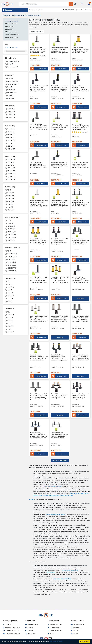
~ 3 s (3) (9, 301)
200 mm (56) (10, 171)
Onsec (31, 499)
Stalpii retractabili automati (56, 514)
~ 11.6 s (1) (10, 315)
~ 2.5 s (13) (10, 296)
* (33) (8, 251)
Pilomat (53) (10, 98)
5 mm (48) (9, 198)
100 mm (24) (10, 159)
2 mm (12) (9, 193)
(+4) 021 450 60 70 (68, 10)
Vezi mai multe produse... (60, 460)
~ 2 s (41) (9, 290)
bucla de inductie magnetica (62, 579)
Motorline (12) (11, 93)
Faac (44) (9, 87)
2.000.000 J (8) (11, 257)
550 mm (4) (10, 143)
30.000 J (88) (10, 238)
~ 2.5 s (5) (9, 318)
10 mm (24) (10, 210)
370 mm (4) (10, 129)
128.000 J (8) (10, 265)
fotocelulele (51, 572)
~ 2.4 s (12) (10, 293)
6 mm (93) (9, 201)
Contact (88, 10)
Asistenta (79, 10)
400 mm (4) (10, 132)
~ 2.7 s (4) (9, 320)
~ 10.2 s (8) (10, 287)
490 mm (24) (10, 137)
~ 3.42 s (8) (10, 332)
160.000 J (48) (11, 271)
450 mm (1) (10, 135)
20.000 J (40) (10, 235)
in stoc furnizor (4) (12, 67)
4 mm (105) (10, 196)
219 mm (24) (10, 177)
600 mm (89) (10, 149)
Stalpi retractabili (18, 15)
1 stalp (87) (10, 109)
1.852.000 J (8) (11, 254)
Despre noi (33, 10)
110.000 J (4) (10, 262)
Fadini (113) (10, 90)
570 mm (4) (10, 146)
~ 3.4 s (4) (9, 329)
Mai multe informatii (56, 641)
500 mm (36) (10, 140)
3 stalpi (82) (10, 115)
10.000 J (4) (10, 226)
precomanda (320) (12, 61)
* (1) (8, 281)
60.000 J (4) (10, 259)
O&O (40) (9, 95)
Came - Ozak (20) (12, 81)
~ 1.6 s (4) (9, 284)
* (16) (8, 190)
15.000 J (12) (10, 232)
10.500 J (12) (10, 229)
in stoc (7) (9, 64)
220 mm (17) (10, 179)
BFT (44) (9, 78)
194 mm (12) (10, 168)
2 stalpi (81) (10, 112)
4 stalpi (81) (10, 117)
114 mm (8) (10, 162)
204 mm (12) (10, 174)
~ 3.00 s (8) (10, 326)
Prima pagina (6, 15)
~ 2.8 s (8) (9, 299)
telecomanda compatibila (70, 570)
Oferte (41, 10)
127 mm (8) (10, 165)
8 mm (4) (9, 207)
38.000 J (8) (10, 240)
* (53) (8, 220)
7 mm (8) (9, 204)
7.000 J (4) (10, 223)
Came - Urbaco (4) (12, 84)
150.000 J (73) (11, 268)
